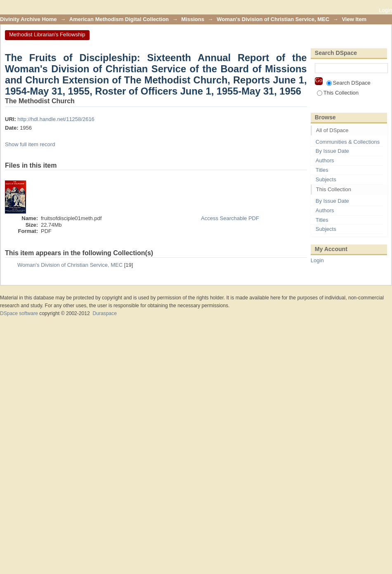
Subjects (326, 179)
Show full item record (30, 144)
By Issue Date (332, 151)
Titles (322, 170)
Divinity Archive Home (28, 19)
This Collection (338, 93)
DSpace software (19, 313)
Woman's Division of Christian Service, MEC (273, 19)
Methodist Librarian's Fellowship (47, 34)
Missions (193, 19)
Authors (325, 160)
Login (385, 10)
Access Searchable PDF (230, 218)
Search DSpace (348, 83)
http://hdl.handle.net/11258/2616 (56, 119)
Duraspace (104, 313)
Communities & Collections (348, 142)
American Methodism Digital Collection (119, 19)
